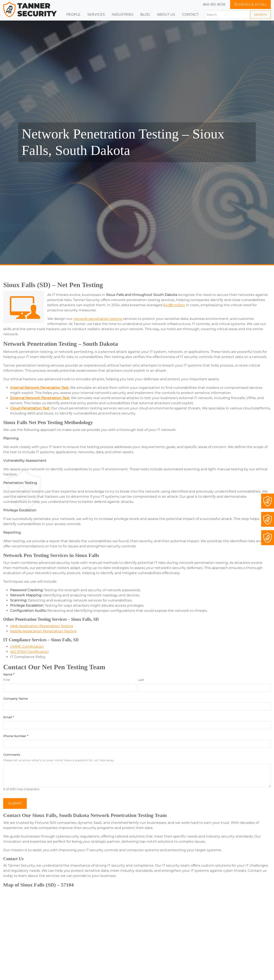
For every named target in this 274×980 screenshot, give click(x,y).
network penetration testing (98, 319)
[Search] (227, 15)
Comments (12, 755)
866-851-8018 (214, 4)
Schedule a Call (250, 4)
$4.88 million (174, 305)
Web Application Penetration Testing (42, 626)
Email (8, 717)
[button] (123, 15)
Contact (190, 14)
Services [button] (96, 14)
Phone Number (16, 736)
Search (260, 15)
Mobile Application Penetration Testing (43, 631)
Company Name (15, 699)
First (7, 680)
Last (141, 680)
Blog (145, 14)
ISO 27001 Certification (29, 652)
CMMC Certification (27, 647)
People (73, 14)
